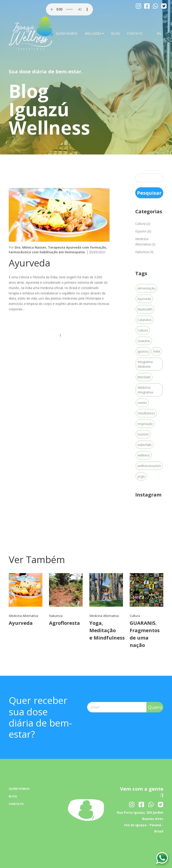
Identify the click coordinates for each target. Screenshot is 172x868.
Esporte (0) (143, 231)
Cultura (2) (143, 224)
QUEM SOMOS (67, 33)
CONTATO (135, 33)
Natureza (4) (144, 252)
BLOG (115, 33)
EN (159, 33)
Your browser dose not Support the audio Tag (69, 9)
